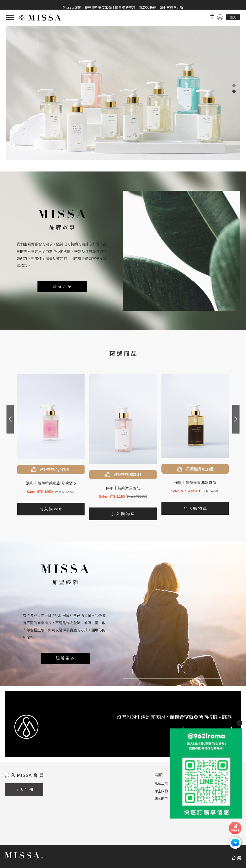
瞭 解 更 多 (62, 286)
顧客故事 (161, 798)
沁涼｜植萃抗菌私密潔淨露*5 (51, 483)
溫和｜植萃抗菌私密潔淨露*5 (123, 483)
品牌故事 (161, 784)
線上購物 (161, 791)
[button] (234, 86)
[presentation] (10, 419)
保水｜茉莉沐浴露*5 (195, 488)
